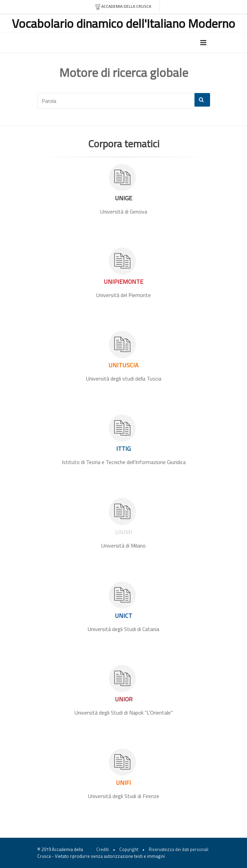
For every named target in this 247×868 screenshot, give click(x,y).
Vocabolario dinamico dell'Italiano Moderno (123, 23)
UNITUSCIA (123, 365)
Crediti (102, 849)
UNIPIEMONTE (123, 282)
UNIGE (123, 198)
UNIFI (123, 783)
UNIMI (123, 532)
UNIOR (124, 699)
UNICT (123, 616)
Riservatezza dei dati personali (179, 849)
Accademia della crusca (123, 7)
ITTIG (123, 449)
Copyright (129, 849)
